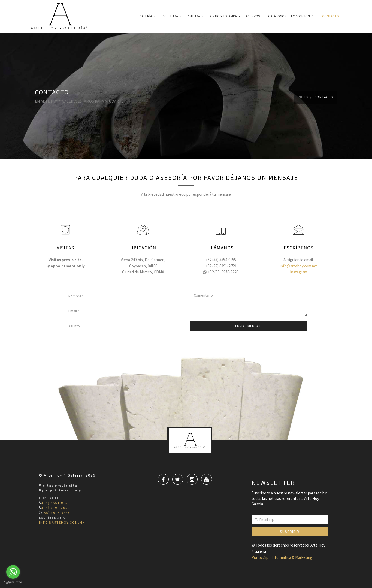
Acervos (254, 16)
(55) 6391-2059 (56, 508)
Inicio (303, 97)
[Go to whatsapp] (13, 572)
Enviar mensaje (249, 326)
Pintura (195, 16)
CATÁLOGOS (277, 16)
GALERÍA (148, 16)
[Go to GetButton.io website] (13, 582)
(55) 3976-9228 (56, 513)
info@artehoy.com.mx (298, 266)
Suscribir (290, 532)
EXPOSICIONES (304, 16)
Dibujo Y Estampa (225, 16)
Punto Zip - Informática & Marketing (282, 557)
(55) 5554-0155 (56, 503)
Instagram (299, 272)
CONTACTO (331, 16)
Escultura (171, 16)
